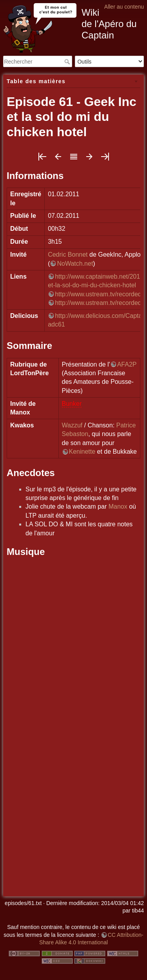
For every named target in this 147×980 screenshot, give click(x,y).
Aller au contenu (124, 7)
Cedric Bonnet (68, 255)
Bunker (72, 404)
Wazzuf (72, 425)
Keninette (82, 452)
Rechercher (68, 62)
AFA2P (127, 364)
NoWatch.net (75, 264)
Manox (118, 506)
